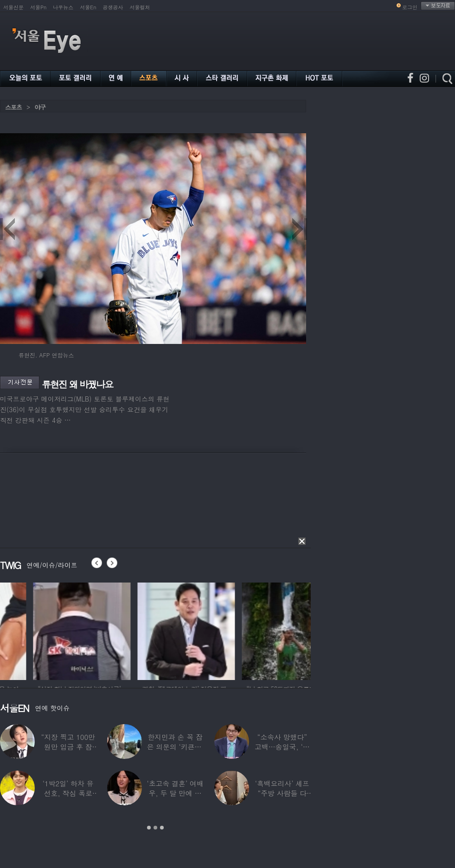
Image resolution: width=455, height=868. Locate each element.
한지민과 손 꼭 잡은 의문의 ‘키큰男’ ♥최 (175, 747)
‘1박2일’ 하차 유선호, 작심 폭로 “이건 (68, 793)
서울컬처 (140, 7)
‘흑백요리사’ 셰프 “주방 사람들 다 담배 (282, 793)
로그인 (410, 7)
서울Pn (38, 7)
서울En (88, 7)
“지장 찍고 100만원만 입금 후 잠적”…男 (68, 747)
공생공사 (113, 7)
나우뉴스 (63, 7)
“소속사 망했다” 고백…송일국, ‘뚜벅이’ (282, 747)
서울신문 (13, 7)
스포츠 (13, 107)
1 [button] (149, 828)
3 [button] (162, 828)
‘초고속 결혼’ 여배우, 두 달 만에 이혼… (175, 793)
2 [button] (155, 828)
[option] (130, 630)
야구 (40, 107)
